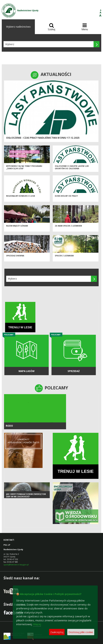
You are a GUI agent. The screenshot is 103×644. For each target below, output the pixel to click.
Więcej (37, 624)
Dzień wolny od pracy (66, 196)
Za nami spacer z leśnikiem (68, 226)
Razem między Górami (17, 226)
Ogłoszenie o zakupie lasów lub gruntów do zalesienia (72, 167)
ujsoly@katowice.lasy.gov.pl (16, 564)
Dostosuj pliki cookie (81, 632)
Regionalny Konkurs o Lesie (21, 196)
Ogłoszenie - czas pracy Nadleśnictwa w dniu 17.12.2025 (43, 138)
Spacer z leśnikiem (64, 256)
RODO (9, 426)
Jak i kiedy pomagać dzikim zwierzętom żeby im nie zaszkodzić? (26, 495)
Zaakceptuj (57, 632)
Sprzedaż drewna (15, 256)
